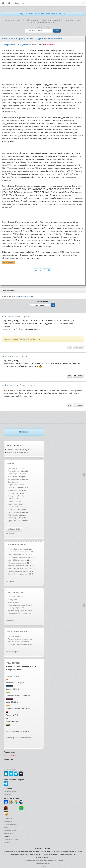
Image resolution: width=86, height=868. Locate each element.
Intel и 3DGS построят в (17, 560)
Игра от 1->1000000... (16, 597)
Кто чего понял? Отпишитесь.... (20, 642)
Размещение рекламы (12, 839)
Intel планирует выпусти (17, 568)
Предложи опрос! (25, 738)
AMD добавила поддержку (18, 549)
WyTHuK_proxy (13, 385)
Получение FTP (9, 794)
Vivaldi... (11, 499)
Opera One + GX (14, 521)
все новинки (10, 533)
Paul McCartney (14, 471)
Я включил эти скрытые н (18, 552)
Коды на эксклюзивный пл (18, 566)
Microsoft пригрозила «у (17, 563)
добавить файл (14, 529)
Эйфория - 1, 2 (14, 496)
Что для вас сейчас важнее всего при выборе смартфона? (42, 14)
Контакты (43, 866)
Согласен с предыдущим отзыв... (20, 644)
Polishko (10, 317)
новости (22, 545)
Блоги (6, 827)
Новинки (10, 464)
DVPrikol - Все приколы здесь (18, 450)
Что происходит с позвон (17, 555)
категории (41, 27)
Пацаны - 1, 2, (13, 493)
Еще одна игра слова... (17, 608)
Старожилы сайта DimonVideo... (20, 613)
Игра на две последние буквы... (20, 605)
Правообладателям (43, 863)
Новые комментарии (16, 632)
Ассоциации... (13, 600)
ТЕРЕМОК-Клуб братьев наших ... (21, 611)
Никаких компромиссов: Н (18, 571)
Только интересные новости (18, 452)
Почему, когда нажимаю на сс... (20, 639)
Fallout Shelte (13, 515)
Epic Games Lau (14, 507)
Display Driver (13, 485)
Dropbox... (12, 501)
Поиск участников (10, 830)
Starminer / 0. (13, 482)
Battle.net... (12, 510)
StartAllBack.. (13, 477)
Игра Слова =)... (14, 602)
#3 (3, 317)
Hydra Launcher (14, 512)
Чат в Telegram (9, 262)
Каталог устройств (10, 824)
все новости (10, 581)
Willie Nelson (13, 490)
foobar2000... (13, 504)
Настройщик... (13, 474)
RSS (48, 27)
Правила (7, 842)
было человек (27, 296)
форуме (20, 592)
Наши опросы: (13, 663)
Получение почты (10, 791)
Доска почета (8, 833)
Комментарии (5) (12, 738)
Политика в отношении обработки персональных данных (43, 860)
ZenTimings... (13, 518)
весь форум (10, 620)
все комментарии (12, 652)
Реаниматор (8, 821)
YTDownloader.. (14, 479)
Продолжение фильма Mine (18, 557)
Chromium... (12, 488)
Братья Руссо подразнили (18, 574)
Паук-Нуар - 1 (13, 468)
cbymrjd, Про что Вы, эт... (17, 636)
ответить (78, 347)
